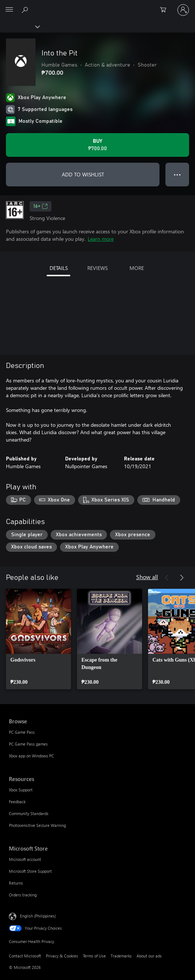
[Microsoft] (97, 6)
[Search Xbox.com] (26, 10)
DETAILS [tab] (59, 268)
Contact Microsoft (25, 956)
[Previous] (167, 578)
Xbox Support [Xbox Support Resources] (21, 790)
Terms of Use (94, 956)
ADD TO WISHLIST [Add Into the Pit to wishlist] (83, 174)
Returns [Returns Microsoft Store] (16, 883)
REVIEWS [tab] (97, 268)
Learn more (101, 239)
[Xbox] (19, 26)
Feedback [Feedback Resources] (17, 802)
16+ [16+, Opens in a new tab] (41, 206)
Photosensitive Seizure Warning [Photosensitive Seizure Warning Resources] (37, 825)
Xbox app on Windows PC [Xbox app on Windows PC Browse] (31, 756)
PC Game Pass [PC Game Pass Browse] (22, 732)
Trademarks (121, 956)
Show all (147, 577)
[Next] (182, 578)
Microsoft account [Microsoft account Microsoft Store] (25, 859)
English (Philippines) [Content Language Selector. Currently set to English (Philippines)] (38, 916)
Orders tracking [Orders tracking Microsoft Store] (23, 895)
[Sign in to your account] (183, 10)
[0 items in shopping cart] (165, 10)
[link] (38, 639)
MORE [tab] (137, 268)
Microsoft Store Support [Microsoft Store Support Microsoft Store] (30, 871)
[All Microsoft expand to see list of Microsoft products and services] (9, 10)
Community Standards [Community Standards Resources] (29, 813)
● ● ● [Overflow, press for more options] (177, 174)
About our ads (149, 956)
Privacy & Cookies (62, 956)
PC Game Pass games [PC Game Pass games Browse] (28, 744)
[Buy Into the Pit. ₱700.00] (97, 145)
